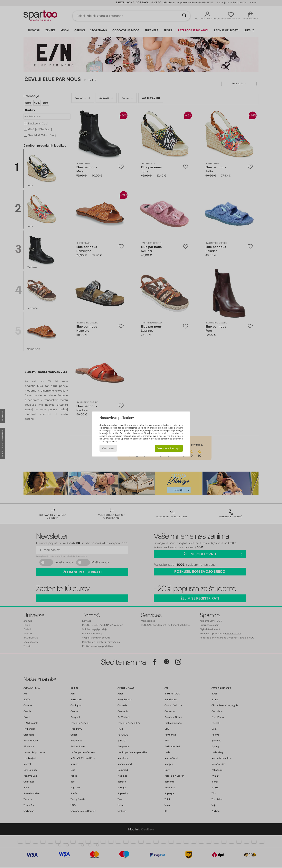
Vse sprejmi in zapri (169, 448)
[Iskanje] (184, 16)
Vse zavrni (108, 448)
